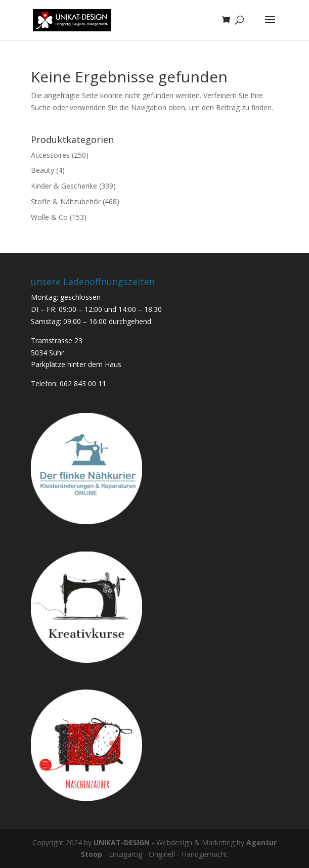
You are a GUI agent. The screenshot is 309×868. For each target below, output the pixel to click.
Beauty (42, 170)
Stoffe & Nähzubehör (66, 201)
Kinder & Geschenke (64, 186)
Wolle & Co (49, 217)
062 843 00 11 (83, 383)
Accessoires (50, 155)
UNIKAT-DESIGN (122, 842)
